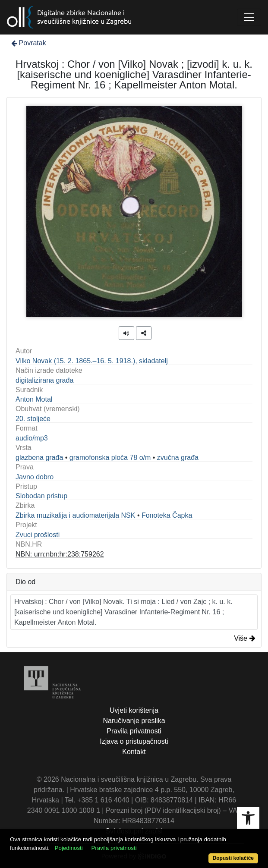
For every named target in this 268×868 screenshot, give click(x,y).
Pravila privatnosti (134, 731)
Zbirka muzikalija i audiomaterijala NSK (75, 515)
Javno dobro (35, 477)
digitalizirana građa (44, 380)
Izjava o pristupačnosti (134, 741)
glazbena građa (39, 458)
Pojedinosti (69, 848)
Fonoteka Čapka (167, 515)
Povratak (28, 43)
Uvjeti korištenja (134, 710)
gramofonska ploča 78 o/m (110, 458)
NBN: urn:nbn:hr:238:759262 (60, 554)
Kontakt (134, 752)
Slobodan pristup (41, 496)
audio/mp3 (32, 438)
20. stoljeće (33, 419)
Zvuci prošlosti (38, 535)
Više (245, 638)
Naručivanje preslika (134, 721)
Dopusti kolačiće (233, 858)
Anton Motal (34, 399)
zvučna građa (178, 458)
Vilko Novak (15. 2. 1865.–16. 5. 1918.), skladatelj (92, 361)
